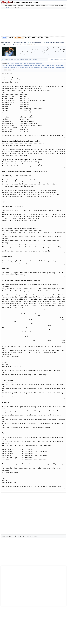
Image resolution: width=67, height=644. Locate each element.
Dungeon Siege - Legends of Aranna (13, 608)
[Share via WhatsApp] (24, 495)
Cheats (33, 5)
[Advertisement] (33, 23)
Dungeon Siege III (8, 602)
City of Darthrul (51, 68)
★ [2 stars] (16, 504)
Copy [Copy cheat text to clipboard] (10, 499)
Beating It (58, 68)
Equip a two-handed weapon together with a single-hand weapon (18, 66)
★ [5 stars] (23, 504)
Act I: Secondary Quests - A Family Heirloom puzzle (50, 66)
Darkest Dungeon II (8, 614)
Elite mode (12, 68)
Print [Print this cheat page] (17, 499)
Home (5, 5)
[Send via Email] (32, 495)
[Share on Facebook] (7, 495)
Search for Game (59, 5)
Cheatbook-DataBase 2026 (42, 5)
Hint (36, 66)
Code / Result (11, 64)
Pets (63, 68)
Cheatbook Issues (12, 5)
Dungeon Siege (7, 605)
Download (51, 5)
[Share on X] (11, 495)
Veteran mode (5, 68)
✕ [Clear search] (50, 60)
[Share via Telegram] (28, 495)
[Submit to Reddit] (15, 495)
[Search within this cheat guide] (26, 60)
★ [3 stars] (18, 504)
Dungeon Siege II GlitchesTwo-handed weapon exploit (28, 64)
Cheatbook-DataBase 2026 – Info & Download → (34, 571)
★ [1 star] (13, 504)
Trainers (28, 5)
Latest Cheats (21, 5)
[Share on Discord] (20, 495)
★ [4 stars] (21, 504)
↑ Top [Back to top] (63, 137)
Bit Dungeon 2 (7, 611)
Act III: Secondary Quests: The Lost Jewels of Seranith (29, 68)
